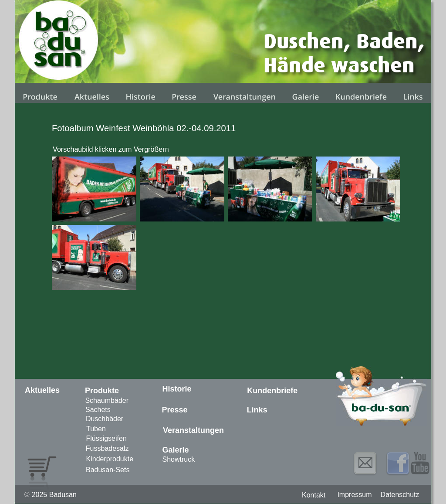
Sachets (98, 410)
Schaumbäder (107, 400)
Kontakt (314, 495)
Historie (177, 389)
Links (257, 410)
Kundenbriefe (272, 391)
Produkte (102, 391)
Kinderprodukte (110, 459)
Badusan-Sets (108, 470)
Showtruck (179, 459)
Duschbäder (105, 419)
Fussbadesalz (107, 448)
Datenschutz (400, 495)
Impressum (354, 495)
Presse (174, 410)
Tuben (96, 429)
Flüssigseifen (106, 438)
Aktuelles (42, 390)
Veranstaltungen (193, 430)
